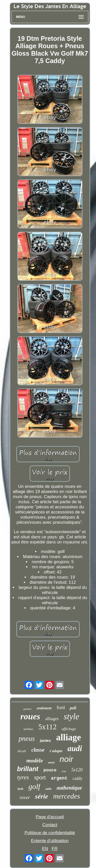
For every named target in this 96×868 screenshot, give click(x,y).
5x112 (47, 727)
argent (59, 778)
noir (66, 759)
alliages (52, 719)
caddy (78, 778)
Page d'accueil (50, 817)
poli (73, 708)
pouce (50, 770)
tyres (23, 777)
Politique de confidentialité (50, 833)
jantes (45, 740)
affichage (69, 729)
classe (38, 750)
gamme (27, 709)
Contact (50, 825)
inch (20, 789)
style (71, 716)
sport (40, 777)
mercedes (67, 796)
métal (51, 762)
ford (61, 707)
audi (75, 748)
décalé (22, 751)
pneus (27, 739)
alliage (68, 737)
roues (30, 716)
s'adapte (56, 751)
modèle (35, 760)
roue (64, 771)
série (42, 796)
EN (45, 849)
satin (48, 789)
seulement (44, 708)
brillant (28, 769)
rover (25, 797)
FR (55, 849)
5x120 (77, 770)
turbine (28, 729)
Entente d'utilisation (50, 841)
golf (34, 786)
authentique (69, 788)
